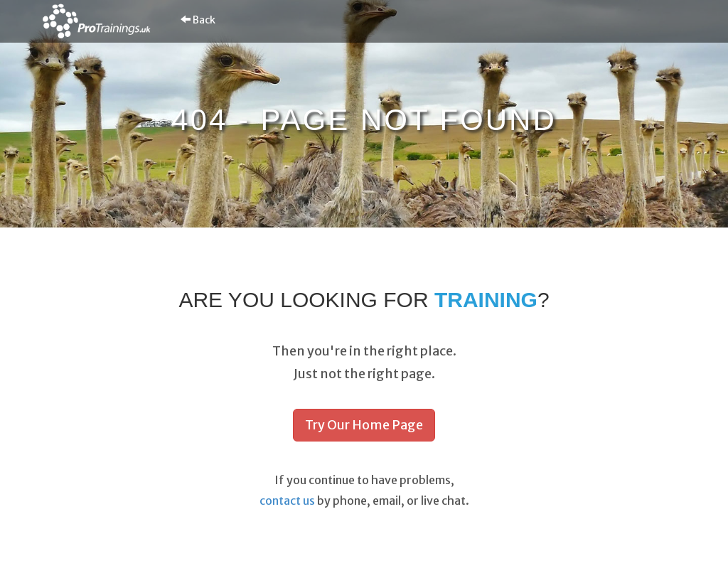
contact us (287, 501)
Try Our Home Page (364, 425)
